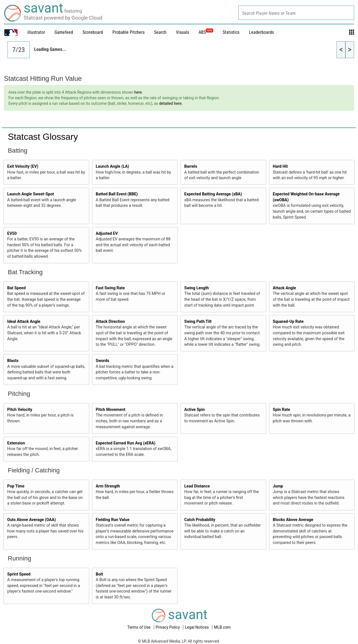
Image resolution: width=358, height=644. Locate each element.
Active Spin (195, 410)
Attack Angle (284, 288)
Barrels (191, 166)
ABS (206, 32)
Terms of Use (139, 627)
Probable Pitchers (129, 32)
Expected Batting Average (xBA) (213, 194)
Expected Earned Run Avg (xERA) (125, 443)
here (138, 92)
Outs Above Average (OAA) (32, 520)
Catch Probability (200, 520)
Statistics (231, 32)
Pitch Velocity (20, 410)
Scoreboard (93, 32)
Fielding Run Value (112, 520)
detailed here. (171, 103)
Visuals (182, 32)
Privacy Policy (168, 627)
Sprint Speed (19, 574)
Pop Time (16, 486)
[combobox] (296, 13)
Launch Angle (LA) (112, 166)
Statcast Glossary (43, 137)
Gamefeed (64, 32)
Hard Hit (280, 166)
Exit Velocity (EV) (23, 166)
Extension (16, 443)
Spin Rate (281, 410)
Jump (278, 486)
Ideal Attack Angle (24, 322)
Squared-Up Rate (288, 322)
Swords (102, 361)
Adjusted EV (107, 234)
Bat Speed (17, 288)
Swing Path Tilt (198, 322)
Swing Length (197, 288)
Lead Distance (197, 486)
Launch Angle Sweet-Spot (31, 194)
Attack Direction (110, 322)
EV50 (12, 234)
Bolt (99, 574)
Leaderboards (261, 32)
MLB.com (222, 627)
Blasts (13, 361)
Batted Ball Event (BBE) (117, 194)
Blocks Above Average (293, 520)
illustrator (36, 32)
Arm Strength (108, 486)
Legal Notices (197, 627)
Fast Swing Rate (110, 288)
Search (160, 32)
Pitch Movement (110, 410)
